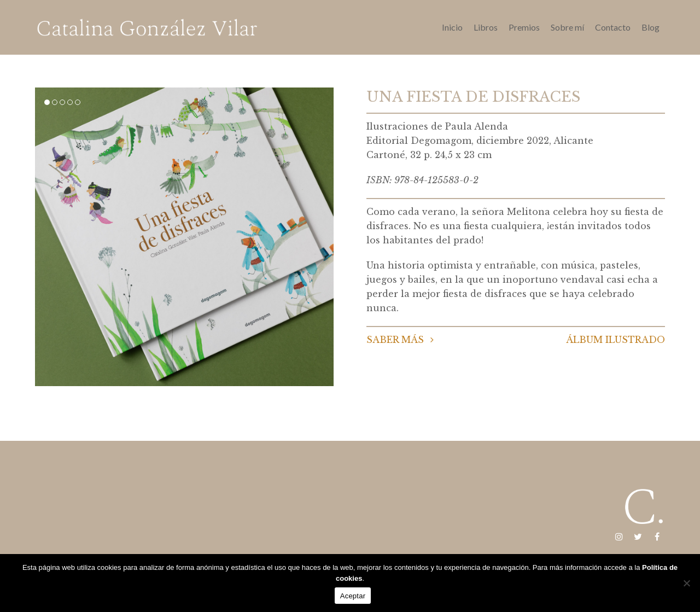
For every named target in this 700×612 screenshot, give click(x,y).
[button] (47, 102)
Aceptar (353, 596)
